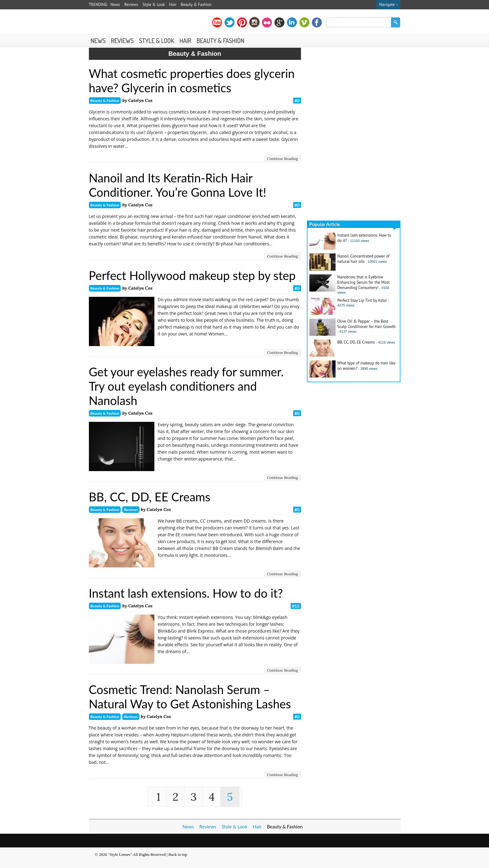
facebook (317, 22)
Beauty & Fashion (196, 5)
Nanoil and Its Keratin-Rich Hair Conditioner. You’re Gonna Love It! (178, 185)
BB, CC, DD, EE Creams (150, 497)
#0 (297, 101)
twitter (230, 22)
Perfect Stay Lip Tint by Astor (362, 300)
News (115, 5)
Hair (173, 5)
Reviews (131, 5)
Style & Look (154, 5)
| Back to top (177, 854)
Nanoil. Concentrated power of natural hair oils (363, 259)
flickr (267, 22)
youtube (217, 22)
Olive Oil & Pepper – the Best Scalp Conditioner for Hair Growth (367, 324)
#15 (296, 606)
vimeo (304, 22)
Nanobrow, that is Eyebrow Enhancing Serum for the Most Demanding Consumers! (364, 282)
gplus (279, 22)
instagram (254, 22)
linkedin (292, 22)
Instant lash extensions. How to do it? (186, 593)
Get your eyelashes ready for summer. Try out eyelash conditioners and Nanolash (186, 386)
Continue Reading (282, 159)
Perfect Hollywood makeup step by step (192, 275)
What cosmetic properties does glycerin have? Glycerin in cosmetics (192, 80)
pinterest (242, 22)
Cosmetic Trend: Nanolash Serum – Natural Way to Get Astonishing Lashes (190, 697)
